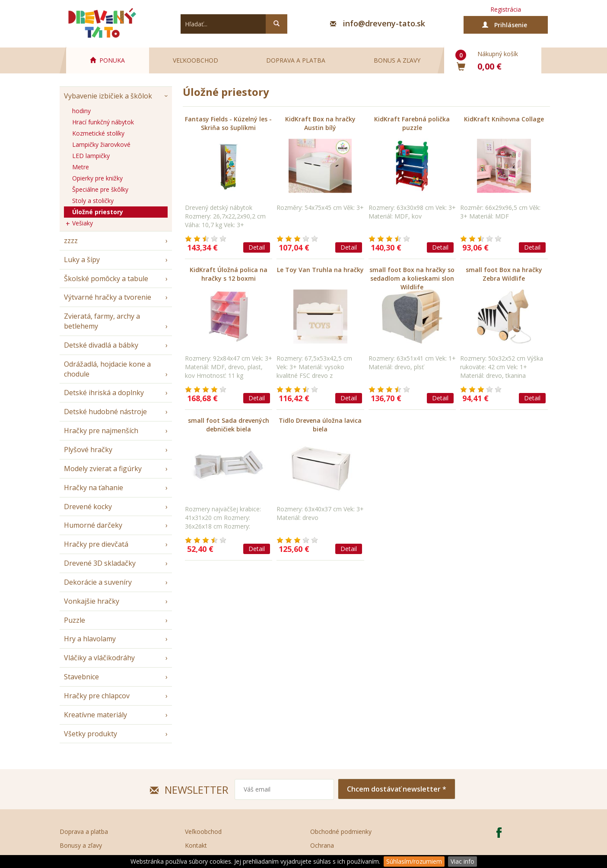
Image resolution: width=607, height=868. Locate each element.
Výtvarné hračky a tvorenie (108, 297)
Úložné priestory (98, 212)
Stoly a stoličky (93, 201)
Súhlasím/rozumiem (414, 861)
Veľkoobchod (195, 60)
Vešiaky (83, 223)
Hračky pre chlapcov (97, 696)
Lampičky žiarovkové (101, 144)
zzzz (71, 241)
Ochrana (322, 845)
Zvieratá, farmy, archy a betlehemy (102, 321)
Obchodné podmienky (341, 832)
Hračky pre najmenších (101, 431)
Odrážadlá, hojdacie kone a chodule (107, 369)
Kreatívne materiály (95, 715)
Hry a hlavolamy (90, 639)
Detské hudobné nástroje (105, 412)
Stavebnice (81, 677)
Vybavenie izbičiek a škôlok (108, 96)
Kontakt (196, 845)
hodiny (81, 111)
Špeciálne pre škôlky (100, 189)
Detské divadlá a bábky (101, 345)
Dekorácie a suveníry (98, 582)
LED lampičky (91, 156)
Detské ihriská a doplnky (104, 393)
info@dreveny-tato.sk (384, 23)
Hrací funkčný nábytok (103, 122)
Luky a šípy (82, 260)
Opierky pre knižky (97, 178)
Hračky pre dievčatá (96, 544)
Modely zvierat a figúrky (103, 469)
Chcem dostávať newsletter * (397, 789)
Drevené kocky (88, 507)
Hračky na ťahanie (94, 488)
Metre (81, 167)
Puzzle (75, 620)
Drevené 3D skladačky (100, 563)
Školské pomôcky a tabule (106, 279)
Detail (257, 247)
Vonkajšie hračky (92, 601)
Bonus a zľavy (397, 60)
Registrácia (506, 9)
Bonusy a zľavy (81, 845)
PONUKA (107, 60)
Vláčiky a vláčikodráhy (99, 658)
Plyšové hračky (88, 450)
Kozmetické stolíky (98, 133)
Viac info (462, 861)
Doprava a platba (296, 60)
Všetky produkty (91, 734)
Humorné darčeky (93, 525)
